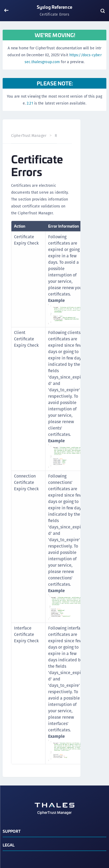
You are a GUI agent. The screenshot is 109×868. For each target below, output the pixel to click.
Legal (9, 845)
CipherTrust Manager (29, 136)
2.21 (30, 103)
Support (12, 831)
